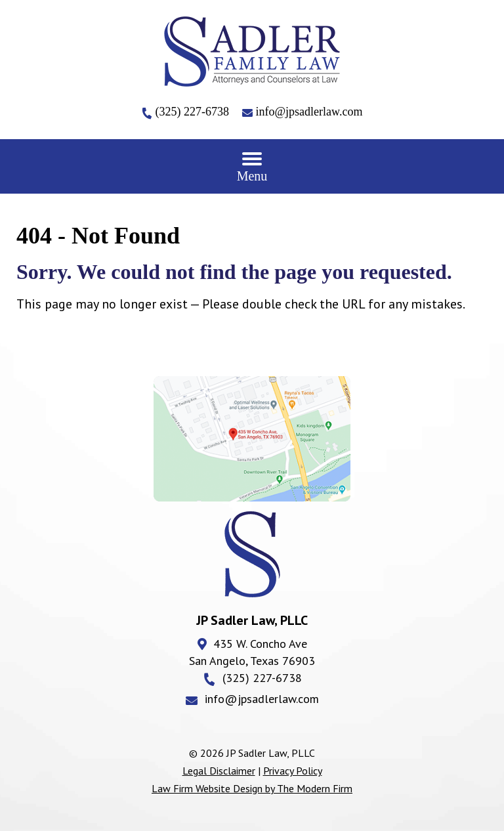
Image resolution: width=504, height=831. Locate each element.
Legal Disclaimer (219, 771)
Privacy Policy (293, 771)
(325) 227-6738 (194, 112)
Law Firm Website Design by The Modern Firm (252, 788)
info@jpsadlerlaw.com (309, 112)
